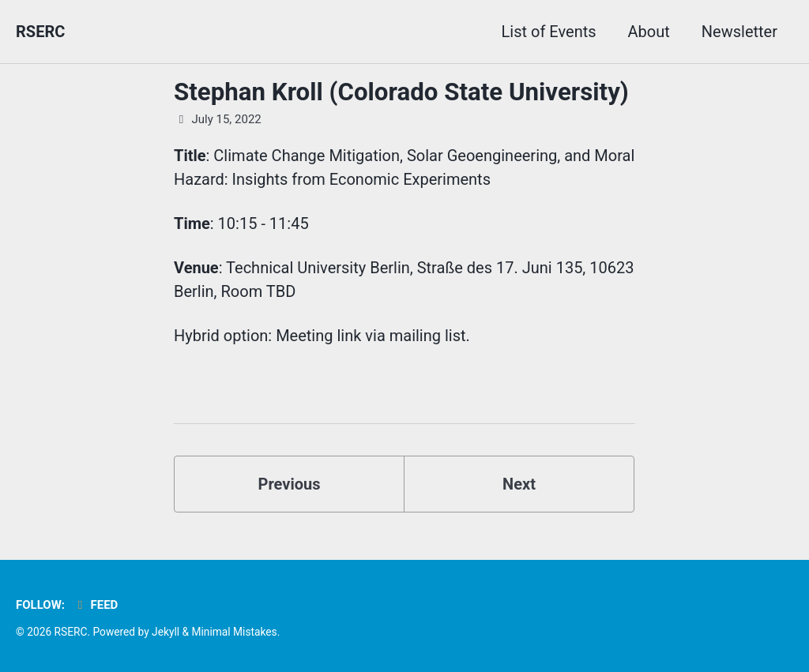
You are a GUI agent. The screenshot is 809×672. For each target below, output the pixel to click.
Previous (290, 484)
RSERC (40, 32)
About (649, 32)
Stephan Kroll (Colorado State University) (401, 92)
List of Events (549, 32)
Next (519, 484)
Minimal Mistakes (234, 632)
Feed (95, 605)
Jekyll (166, 632)
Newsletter (739, 32)
